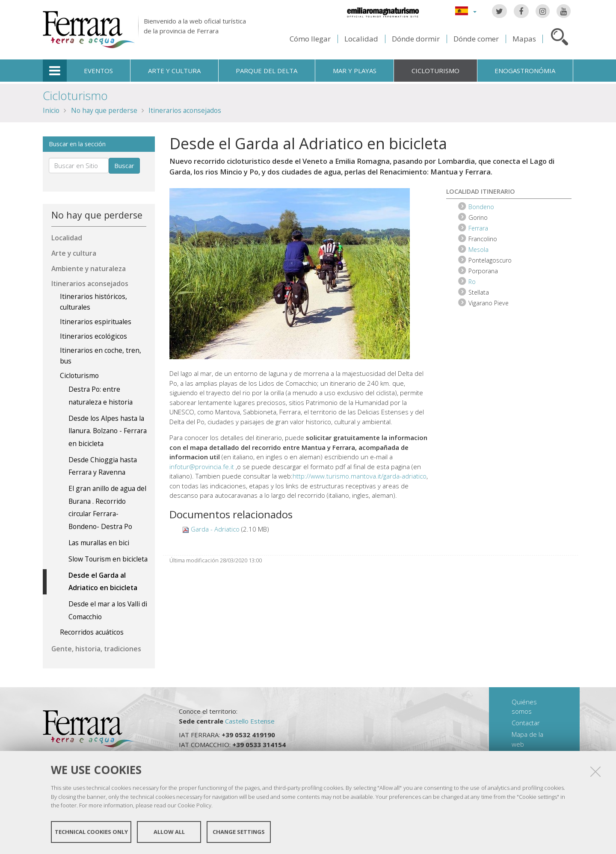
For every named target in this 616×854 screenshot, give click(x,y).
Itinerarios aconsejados (185, 110)
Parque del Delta (267, 71)
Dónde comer (476, 39)
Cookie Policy (194, 805)
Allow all (169, 832)
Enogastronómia (525, 71)
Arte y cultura (174, 71)
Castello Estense (250, 721)
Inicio (51, 110)
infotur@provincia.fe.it (202, 467)
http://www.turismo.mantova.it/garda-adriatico (360, 476)
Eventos (98, 71)
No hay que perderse (104, 110)
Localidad (361, 39)
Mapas (524, 39)
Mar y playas (355, 71)
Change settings (239, 832)
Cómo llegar (310, 39)
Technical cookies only (91, 832)
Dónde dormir (416, 39)
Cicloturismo (435, 71)
